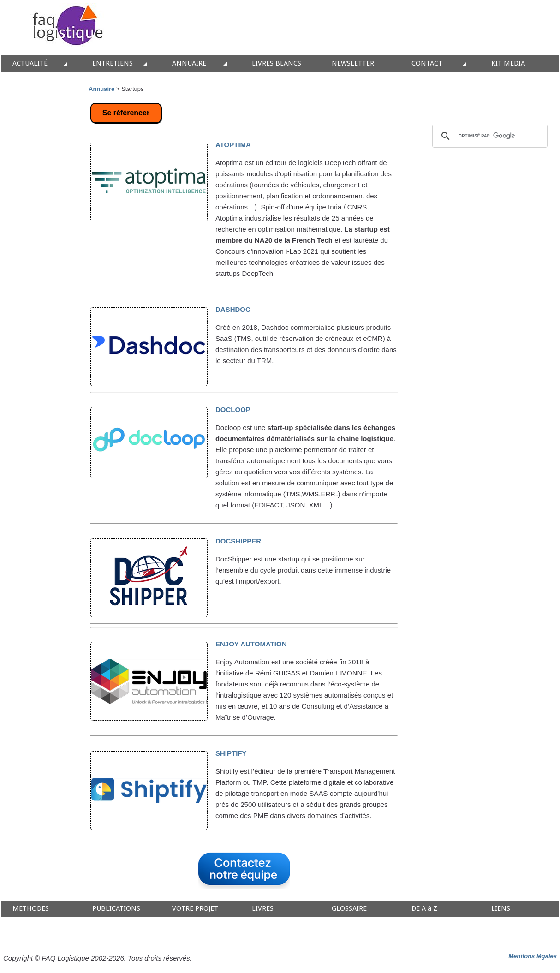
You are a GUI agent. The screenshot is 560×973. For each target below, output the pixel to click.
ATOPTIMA (233, 145)
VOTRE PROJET (195, 909)
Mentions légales (533, 956)
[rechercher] (489, 136)
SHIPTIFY (231, 753)
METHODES (31, 909)
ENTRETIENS (113, 63)
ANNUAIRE (189, 63)
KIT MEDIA (508, 63)
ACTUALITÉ (30, 63)
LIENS (501, 909)
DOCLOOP (233, 409)
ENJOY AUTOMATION (251, 644)
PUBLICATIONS (116, 909)
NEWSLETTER (353, 63)
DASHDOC (233, 309)
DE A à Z (424, 909)
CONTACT (427, 63)
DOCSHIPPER (238, 541)
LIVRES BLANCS (277, 63)
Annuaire (101, 89)
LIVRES (263, 909)
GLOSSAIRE (349, 909)
